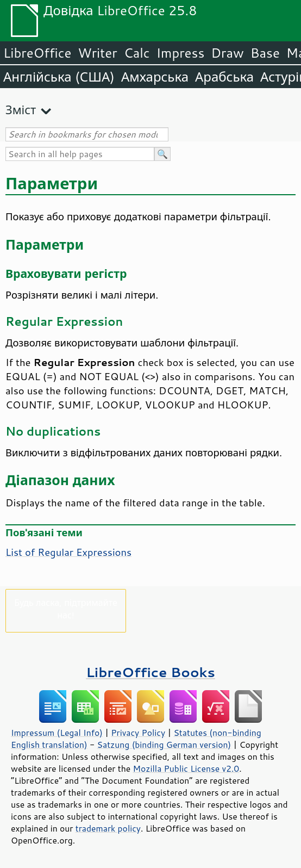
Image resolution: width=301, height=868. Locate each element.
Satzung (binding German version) (164, 745)
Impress (181, 53)
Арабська (224, 77)
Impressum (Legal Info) (57, 733)
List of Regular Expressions (68, 552)
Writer (97, 53)
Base (265, 53)
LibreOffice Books (150, 672)
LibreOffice (37, 53)
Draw (227, 53)
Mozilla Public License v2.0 (186, 768)
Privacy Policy (138, 733)
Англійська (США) (59, 77)
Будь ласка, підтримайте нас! (66, 609)
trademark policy (108, 828)
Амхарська (155, 77)
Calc (137, 53)
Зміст (21, 110)
